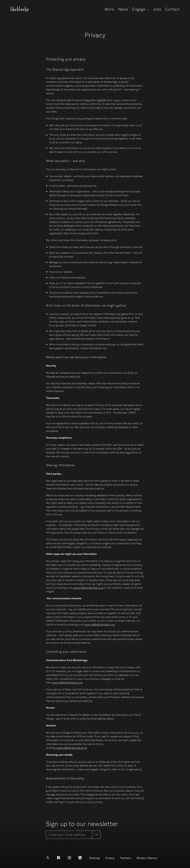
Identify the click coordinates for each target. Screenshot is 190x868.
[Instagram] (69, 857)
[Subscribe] (96, 835)
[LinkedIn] (80, 857)
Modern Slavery (147, 858)
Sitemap (95, 858)
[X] (48, 857)
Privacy (110, 858)
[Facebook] (59, 857)
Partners (126, 858)
